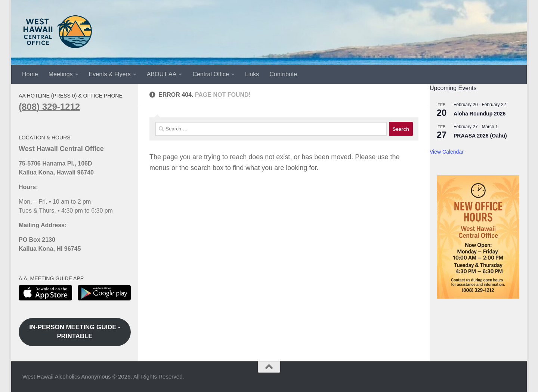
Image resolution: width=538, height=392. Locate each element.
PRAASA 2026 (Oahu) (480, 136)
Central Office (211, 74)
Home (30, 74)
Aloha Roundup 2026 (480, 114)
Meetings (61, 74)
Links (252, 74)
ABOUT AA (162, 74)
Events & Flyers (110, 74)
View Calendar (447, 152)
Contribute (283, 74)
